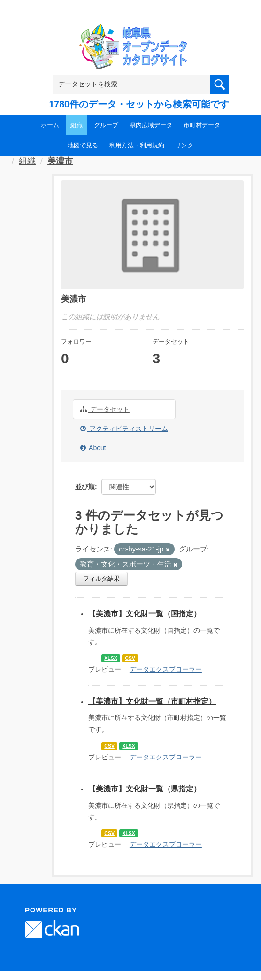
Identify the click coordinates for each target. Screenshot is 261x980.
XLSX (111, 658)
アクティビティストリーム (124, 429)
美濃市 (60, 161)
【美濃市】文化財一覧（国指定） (145, 614)
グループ (106, 125)
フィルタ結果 (101, 578)
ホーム (50, 125)
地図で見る (83, 145)
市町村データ (202, 125)
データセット (105, 409)
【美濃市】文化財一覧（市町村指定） (152, 701)
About (93, 448)
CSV (130, 658)
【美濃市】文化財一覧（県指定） (145, 789)
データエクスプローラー (166, 669)
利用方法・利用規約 (137, 145)
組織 (77, 125)
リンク (184, 145)
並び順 (85, 487)
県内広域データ (151, 125)
